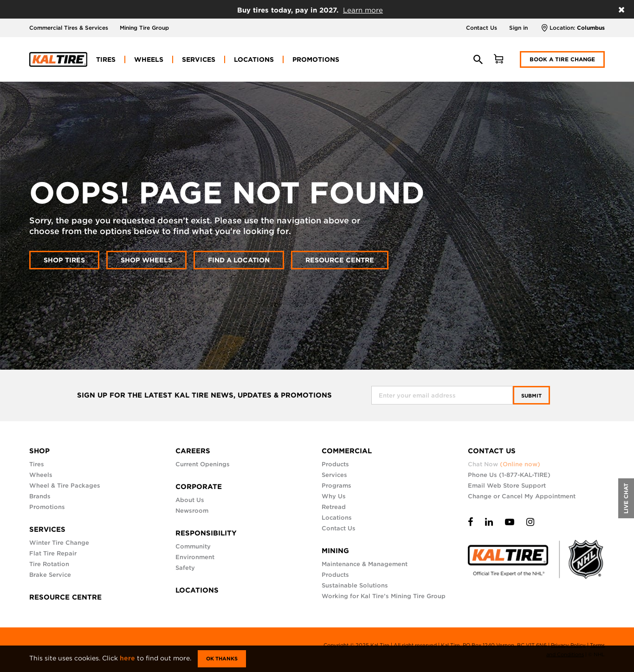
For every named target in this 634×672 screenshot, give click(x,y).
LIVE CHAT (626, 498)
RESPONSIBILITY (206, 533)
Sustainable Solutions (355, 585)
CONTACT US (492, 451)
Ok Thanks (222, 659)
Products (335, 464)
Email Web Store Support (507, 486)
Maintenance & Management (365, 564)
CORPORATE (199, 487)
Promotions (47, 507)
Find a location (239, 260)
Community (193, 546)
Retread (334, 507)
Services (334, 475)
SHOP (39, 451)
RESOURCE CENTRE (65, 597)
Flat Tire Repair (53, 553)
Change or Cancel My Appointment (522, 496)
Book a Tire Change (562, 59)
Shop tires (64, 260)
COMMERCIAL (347, 451)
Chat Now (504, 464)
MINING (335, 551)
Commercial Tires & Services (69, 28)
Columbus (591, 28)
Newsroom (192, 511)
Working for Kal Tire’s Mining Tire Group (384, 596)
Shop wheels (146, 260)
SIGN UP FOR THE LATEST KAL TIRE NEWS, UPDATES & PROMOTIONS (204, 395)
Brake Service (50, 575)
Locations (337, 518)
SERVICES (47, 529)
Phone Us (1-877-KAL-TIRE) (509, 475)
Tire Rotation (49, 564)
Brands (40, 496)
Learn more (363, 10)
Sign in (518, 28)
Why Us (334, 496)
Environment (195, 557)
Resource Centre (340, 260)
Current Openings (203, 464)
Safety (185, 568)
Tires (37, 464)
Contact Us (482, 28)
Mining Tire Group (144, 28)
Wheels (41, 475)
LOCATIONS (197, 590)
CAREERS (193, 451)
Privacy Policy (568, 645)
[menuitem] (106, 59)
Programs (336, 486)
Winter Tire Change (59, 543)
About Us (190, 500)
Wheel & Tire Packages (65, 486)
